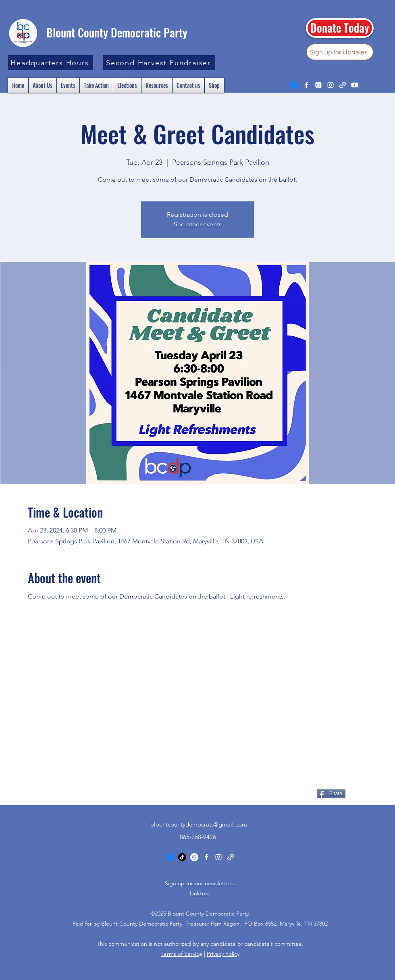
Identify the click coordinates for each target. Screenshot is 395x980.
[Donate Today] (340, 28)
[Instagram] (331, 85)
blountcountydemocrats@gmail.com (199, 824)
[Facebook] (306, 85)
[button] (51, 63)
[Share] (331, 794)
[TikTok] (182, 857)
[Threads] (318, 85)
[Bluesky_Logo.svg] (294, 85)
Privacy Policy (223, 954)
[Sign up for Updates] (340, 52)
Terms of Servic (180, 954)
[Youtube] (355, 85)
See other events (198, 224)
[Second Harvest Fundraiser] (159, 63)
